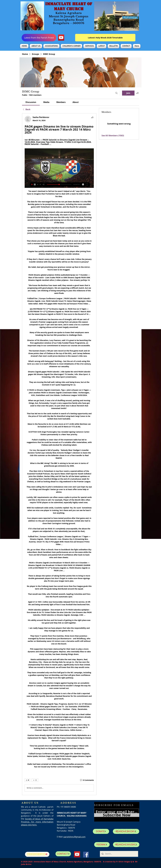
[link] (31, 102)
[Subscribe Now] (117, 815)
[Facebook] (86, 855)
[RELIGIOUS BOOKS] (126, 831)
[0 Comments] (87, 780)
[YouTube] (61, 38)
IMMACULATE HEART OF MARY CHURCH (69, 6)
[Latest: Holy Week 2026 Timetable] (105, 38)
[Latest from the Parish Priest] (39, 38)
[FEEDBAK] (102, 845)
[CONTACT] (63, 854)
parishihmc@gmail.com (74, 837)
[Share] (92, 117)
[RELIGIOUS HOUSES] (126, 845)
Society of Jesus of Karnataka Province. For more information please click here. (37, 822)
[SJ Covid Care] (37, 854)
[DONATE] (101, 831)
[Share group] (137, 93)
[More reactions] (35, 780)
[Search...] (119, 854)
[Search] (116, 93)
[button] (36, 46)
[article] (59, 454)
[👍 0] (27, 780)
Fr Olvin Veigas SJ (124, 862)
